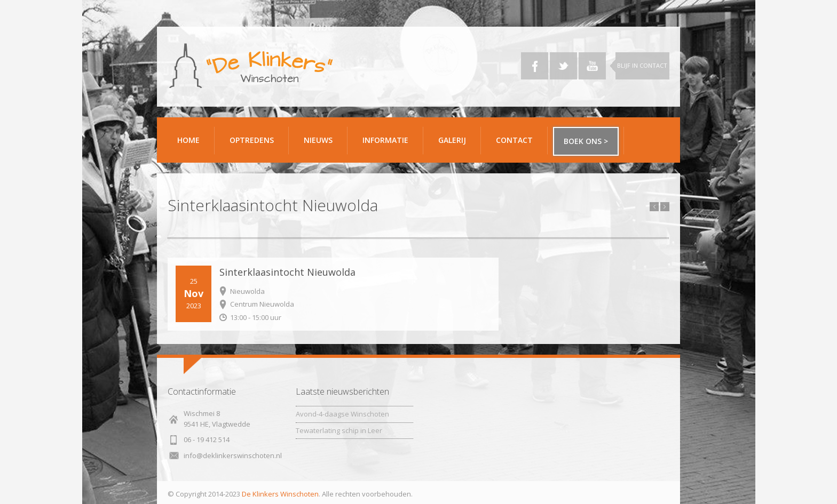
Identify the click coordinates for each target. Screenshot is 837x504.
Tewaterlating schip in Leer (339, 430)
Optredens (252, 140)
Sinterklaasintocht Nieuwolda (287, 272)
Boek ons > (586, 141)
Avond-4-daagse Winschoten (342, 414)
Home (188, 140)
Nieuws (318, 140)
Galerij (456, 144)
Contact (518, 144)
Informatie (389, 144)
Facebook (535, 66)
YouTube (592, 66)
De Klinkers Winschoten (280, 494)
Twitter (563, 66)
